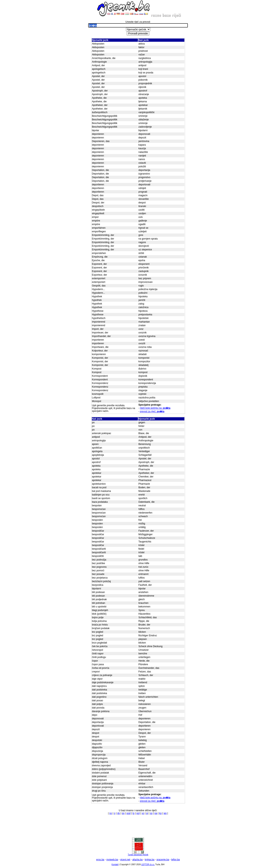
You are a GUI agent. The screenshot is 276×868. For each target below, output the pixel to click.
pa (156, 813)
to (133, 813)
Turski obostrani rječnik (138, 854)
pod (128, 813)
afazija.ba (137, 860)
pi (147, 813)
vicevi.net (125, 860)
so (151, 813)
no (111, 813)
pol (138, 813)
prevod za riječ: (152, 411)
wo (165, 813)
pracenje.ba (163, 860)
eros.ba (100, 860)
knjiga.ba (150, 860)
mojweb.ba (112, 860)
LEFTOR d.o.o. (148, 864)
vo (143, 813)
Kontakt (115, 864)
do (119, 813)
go (123, 813)
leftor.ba (175, 860)
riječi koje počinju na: (155, 408)
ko (160, 813)
